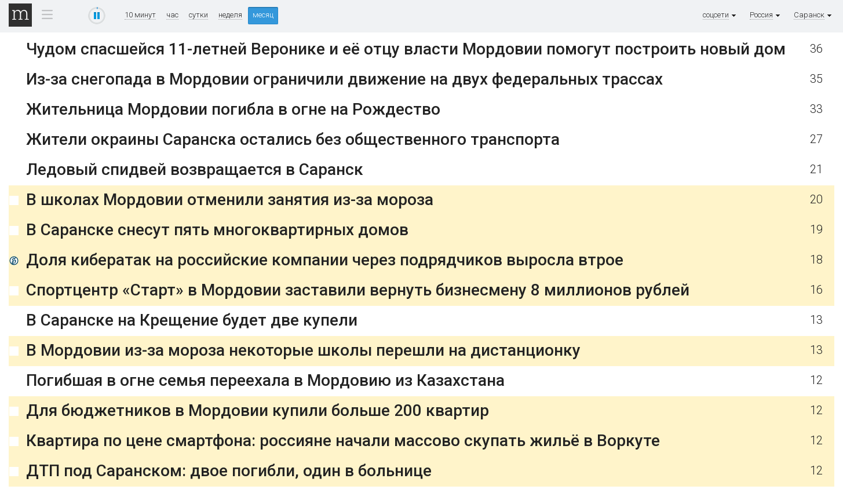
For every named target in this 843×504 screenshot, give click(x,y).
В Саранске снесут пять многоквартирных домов (217, 230)
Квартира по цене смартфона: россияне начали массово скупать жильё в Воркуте (343, 441)
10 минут (140, 15)
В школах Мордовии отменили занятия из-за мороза (230, 200)
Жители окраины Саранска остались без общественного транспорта (293, 139)
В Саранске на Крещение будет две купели (192, 320)
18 (816, 260)
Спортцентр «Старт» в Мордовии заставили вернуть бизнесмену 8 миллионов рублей (358, 290)
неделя (230, 15)
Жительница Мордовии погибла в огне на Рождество (233, 109)
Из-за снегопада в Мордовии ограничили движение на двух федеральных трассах (344, 79)
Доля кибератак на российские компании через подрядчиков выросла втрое (325, 260)
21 (816, 169)
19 (816, 230)
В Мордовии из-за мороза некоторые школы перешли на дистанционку (303, 350)
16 (816, 290)
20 (816, 200)
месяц (263, 15)
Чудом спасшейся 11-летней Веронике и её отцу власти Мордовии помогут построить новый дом (406, 49)
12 (816, 380)
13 (816, 320)
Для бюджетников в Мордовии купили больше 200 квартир (258, 410)
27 (816, 139)
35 (816, 79)
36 (816, 49)
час (172, 15)
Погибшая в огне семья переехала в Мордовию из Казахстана (265, 380)
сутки (198, 15)
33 (816, 109)
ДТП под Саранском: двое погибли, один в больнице (229, 471)
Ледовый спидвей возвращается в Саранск (195, 169)
